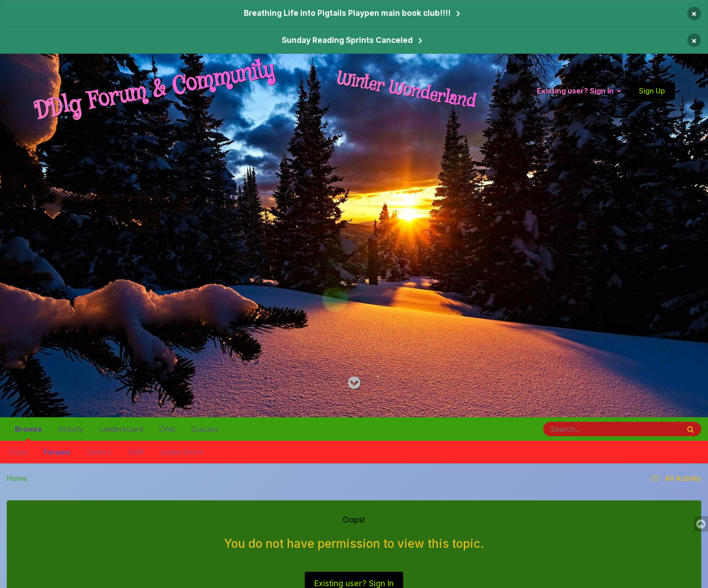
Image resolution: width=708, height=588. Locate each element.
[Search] (587, 429)
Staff (135, 452)
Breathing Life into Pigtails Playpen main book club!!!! (347, 13)
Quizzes (205, 429)
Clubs (18, 452)
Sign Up (652, 91)
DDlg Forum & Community (154, 91)
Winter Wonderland (406, 91)
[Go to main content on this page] (354, 383)
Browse (28, 433)
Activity (71, 429)
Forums (57, 452)
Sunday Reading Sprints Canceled (347, 40)
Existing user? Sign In (579, 91)
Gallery (99, 452)
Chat (167, 429)
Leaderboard (182, 452)
